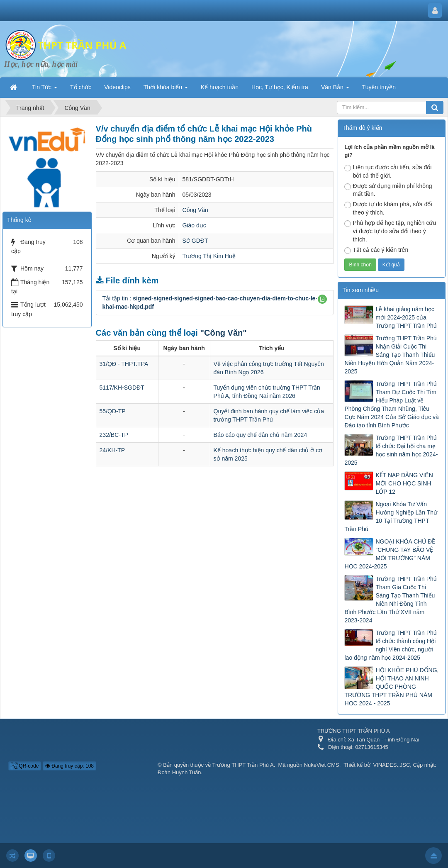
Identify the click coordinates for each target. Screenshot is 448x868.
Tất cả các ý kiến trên (376, 250)
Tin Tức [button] (45, 90)
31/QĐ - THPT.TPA (124, 364)
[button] (322, 299)
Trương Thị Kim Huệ (209, 256)
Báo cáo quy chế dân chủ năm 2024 (261, 435)
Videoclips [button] (117, 87)
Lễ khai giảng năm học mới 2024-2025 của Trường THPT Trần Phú (406, 317)
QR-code (25, 766)
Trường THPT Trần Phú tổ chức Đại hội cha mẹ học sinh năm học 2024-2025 (391, 450)
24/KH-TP (112, 450)
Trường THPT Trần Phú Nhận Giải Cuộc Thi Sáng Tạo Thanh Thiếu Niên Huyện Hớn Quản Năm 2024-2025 (390, 355)
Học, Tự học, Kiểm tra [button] (280, 87)
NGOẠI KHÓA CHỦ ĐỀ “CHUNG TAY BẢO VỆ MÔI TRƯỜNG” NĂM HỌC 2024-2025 (390, 554)
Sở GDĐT (195, 241)
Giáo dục (194, 225)
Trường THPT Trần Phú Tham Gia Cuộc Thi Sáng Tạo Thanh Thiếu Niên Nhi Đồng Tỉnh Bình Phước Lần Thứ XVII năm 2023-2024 (390, 600)
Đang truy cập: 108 (69, 766)
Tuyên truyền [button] (379, 87)
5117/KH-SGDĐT (122, 388)
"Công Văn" (223, 333)
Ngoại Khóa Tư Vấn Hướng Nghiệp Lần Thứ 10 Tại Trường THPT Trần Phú (391, 517)
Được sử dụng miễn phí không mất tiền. (388, 190)
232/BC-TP (114, 435)
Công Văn (195, 210)
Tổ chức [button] (81, 87)
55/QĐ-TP (113, 411)
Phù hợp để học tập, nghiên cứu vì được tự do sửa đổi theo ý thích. (390, 231)
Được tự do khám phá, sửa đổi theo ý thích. (388, 208)
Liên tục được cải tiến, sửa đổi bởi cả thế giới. (388, 171)
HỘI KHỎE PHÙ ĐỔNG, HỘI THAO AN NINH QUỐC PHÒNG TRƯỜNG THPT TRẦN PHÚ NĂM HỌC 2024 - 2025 (391, 687)
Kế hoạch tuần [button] (220, 87)
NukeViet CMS (322, 765)
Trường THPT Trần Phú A (243, 765)
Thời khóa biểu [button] (166, 90)
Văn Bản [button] (335, 90)
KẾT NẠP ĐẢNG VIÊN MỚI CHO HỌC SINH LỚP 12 (404, 483)
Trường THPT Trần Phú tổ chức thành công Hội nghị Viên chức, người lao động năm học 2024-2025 (390, 645)
